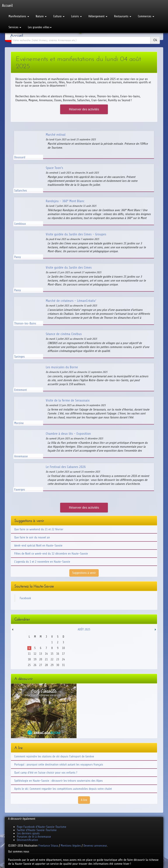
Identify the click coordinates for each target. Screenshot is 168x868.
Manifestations (19, 16)
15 (52, 654)
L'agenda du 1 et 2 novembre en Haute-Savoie (42, 562)
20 (41, 659)
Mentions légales (71, 846)
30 (58, 665)
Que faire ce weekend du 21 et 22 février (39, 529)
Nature (41, 16)
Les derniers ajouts (28, 833)
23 (58, 659)
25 (29, 665)
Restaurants (123, 16)
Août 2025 (84, 629)
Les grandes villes (40, 27)
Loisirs (76, 16)
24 (63, 659)
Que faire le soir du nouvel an (32, 537)
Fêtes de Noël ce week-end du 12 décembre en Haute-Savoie (51, 554)
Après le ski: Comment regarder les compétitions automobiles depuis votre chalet (63, 789)
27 (41, 665)
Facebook (25, 598)
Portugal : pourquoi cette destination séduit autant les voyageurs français (59, 765)
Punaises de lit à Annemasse (34, 837)
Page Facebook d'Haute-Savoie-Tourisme (42, 827)
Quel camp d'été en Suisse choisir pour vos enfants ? (46, 773)
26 (35, 665)
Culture (59, 16)
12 (35, 654)
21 (46, 659)
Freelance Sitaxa (48, 846)
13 (41, 654)
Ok (155, 40)
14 (46, 654)
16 (58, 654)
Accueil (17, 36)
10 (63, 648)
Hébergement (98, 16)
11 (29, 654)
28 (46, 665)
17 (63, 654)
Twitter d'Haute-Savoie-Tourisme (37, 830)
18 (29, 659)
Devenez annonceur (95, 846)
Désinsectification (27, 840)
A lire (84, 800)
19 (35, 659)
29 (52, 665)
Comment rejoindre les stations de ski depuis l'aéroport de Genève (54, 756)
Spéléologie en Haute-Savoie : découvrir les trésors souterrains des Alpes (59, 781)
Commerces (146, 16)
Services (15, 27)
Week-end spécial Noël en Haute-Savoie (38, 545)
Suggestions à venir (84, 573)
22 (52, 659)
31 (63, 665)
